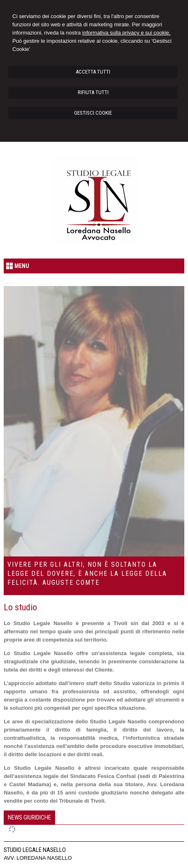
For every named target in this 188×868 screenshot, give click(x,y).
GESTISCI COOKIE (93, 113)
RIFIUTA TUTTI (93, 92)
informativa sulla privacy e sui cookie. (126, 33)
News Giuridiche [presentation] (29, 817)
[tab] (29, 817)
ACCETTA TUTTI (93, 72)
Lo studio (20, 607)
